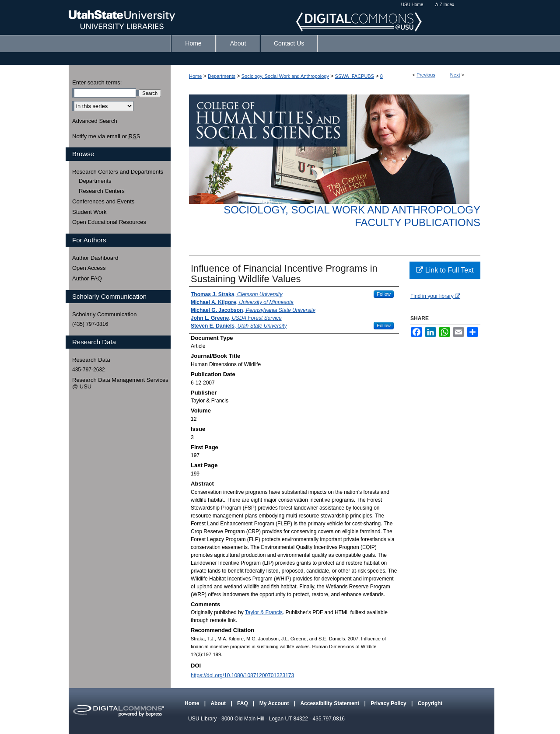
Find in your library (435, 296)
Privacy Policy (389, 703)
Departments (222, 76)
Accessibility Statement (330, 703)
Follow (384, 294)
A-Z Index (445, 5)
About (219, 703)
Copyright (430, 703)
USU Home (412, 5)
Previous (426, 75)
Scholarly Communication (104, 314)
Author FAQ (87, 278)
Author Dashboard (95, 258)
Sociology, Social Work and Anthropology (285, 76)
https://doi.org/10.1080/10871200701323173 (242, 675)
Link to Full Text (445, 270)
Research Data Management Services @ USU (120, 383)
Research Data (91, 360)
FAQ (243, 703)
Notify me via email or (106, 136)
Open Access (89, 268)
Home (195, 76)
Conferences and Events (103, 201)
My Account (275, 703)
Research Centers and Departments (118, 172)
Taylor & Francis (264, 612)
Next (455, 75)
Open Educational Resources (109, 222)
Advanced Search (95, 121)
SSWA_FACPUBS (355, 76)
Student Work (89, 212)
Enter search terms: (97, 82)
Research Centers (102, 191)
